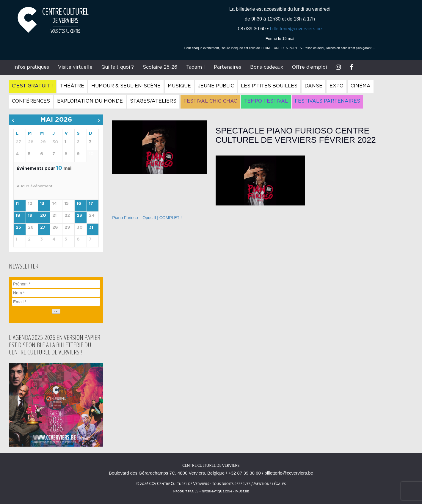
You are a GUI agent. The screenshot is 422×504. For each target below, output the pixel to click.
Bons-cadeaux (267, 67)
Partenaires (228, 67)
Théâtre (72, 86)
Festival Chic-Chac (210, 101)
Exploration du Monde (90, 101)
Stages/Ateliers (153, 101)
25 (18, 227)
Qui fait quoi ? (118, 67)
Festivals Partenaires (327, 101)
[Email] (56, 302)
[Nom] (56, 293)
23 (79, 216)
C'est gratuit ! (32, 86)
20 (43, 216)
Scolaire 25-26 (160, 67)
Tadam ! (196, 67)
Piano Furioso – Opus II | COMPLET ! (147, 218)
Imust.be (242, 491)
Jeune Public (216, 86)
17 (91, 204)
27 (43, 227)
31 (91, 227)
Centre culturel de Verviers (211, 465)
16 (79, 204)
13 (42, 204)
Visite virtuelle (75, 67)
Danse (313, 86)
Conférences (31, 101)
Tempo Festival (266, 101)
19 (30, 216)
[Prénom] (56, 284)
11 (17, 204)
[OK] (56, 311)
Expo (336, 86)
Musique (179, 86)
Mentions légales (270, 484)
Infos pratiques (31, 67)
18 (18, 216)
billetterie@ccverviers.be (296, 29)
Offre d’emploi (309, 67)
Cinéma (361, 86)
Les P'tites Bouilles (269, 86)
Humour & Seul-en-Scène (126, 86)
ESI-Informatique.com (213, 491)
